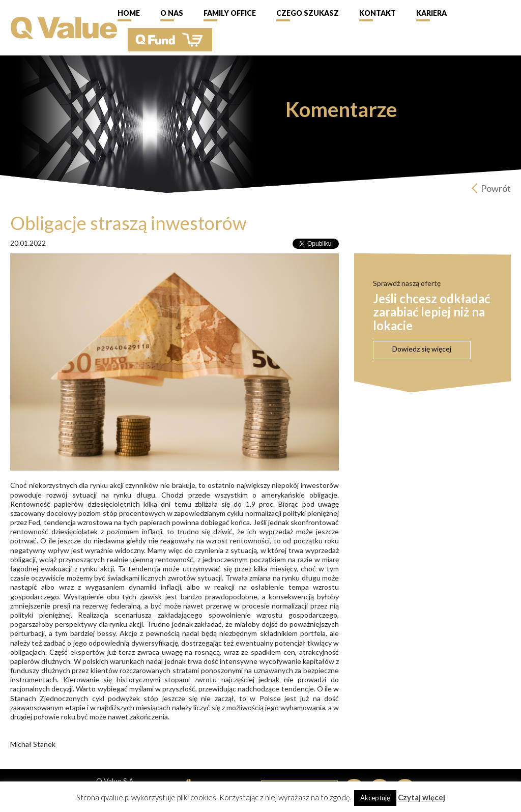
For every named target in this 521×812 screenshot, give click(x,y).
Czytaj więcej (422, 797)
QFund (170, 40)
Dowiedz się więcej (422, 349)
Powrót (496, 188)
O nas (172, 13)
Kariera (431, 13)
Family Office (230, 13)
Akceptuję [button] (375, 798)
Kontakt (378, 13)
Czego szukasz (308, 13)
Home (129, 13)
